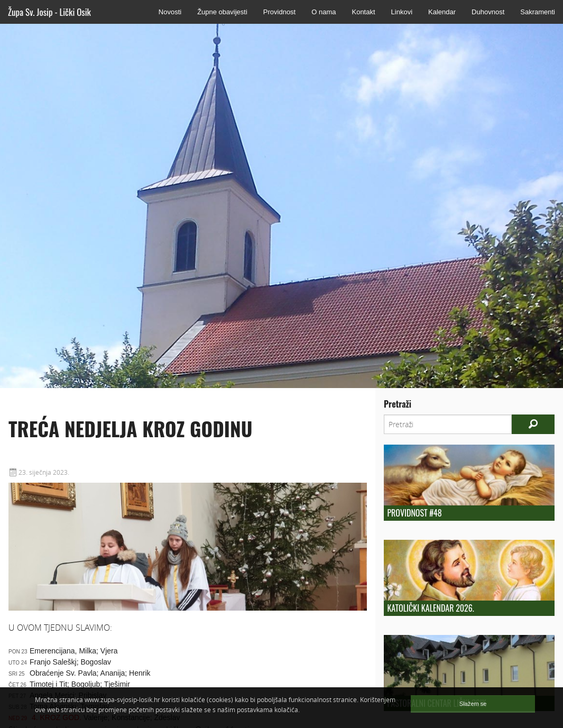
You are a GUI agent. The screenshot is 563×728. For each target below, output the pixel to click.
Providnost (279, 12)
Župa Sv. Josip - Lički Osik (49, 12)
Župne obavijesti (222, 12)
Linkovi (402, 12)
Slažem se (473, 704)
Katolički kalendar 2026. (430, 608)
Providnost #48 (414, 513)
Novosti (170, 12)
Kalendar (442, 12)
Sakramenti (538, 12)
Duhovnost (488, 12)
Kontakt (363, 12)
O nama (324, 12)
